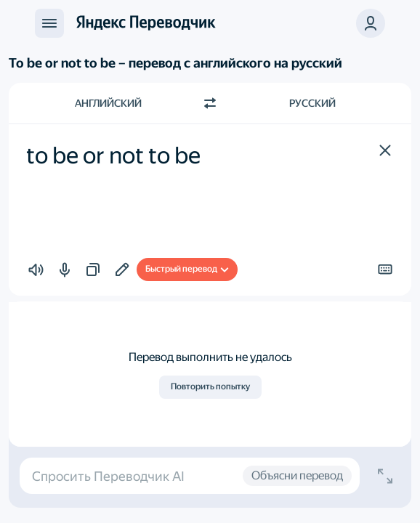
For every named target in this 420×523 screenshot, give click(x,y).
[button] (385, 150)
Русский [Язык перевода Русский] (312, 103)
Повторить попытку (210, 386)
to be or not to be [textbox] (113, 155)
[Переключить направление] (210, 103)
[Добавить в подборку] (122, 269)
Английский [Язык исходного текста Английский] (108, 103)
